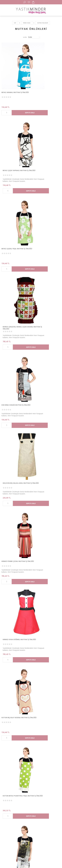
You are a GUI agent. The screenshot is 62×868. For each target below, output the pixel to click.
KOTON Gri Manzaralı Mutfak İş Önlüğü (15, 562)
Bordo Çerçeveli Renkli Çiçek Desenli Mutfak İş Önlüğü (44, 137)
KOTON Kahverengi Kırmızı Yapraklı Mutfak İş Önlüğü (13, 683)
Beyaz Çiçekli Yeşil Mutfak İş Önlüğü (13, 137)
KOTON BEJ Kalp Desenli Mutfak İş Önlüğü (16, 319)
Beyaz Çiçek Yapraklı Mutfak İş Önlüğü (44, 76)
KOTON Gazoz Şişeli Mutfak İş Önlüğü (44, 501)
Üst (15, 23)
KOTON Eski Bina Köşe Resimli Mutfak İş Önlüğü (44, 440)
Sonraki (38, 780)
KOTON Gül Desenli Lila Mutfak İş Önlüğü (16, 622)
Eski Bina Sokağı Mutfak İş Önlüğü (12, 197)
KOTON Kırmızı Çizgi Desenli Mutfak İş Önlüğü (13, 744)
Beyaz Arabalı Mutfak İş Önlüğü (15, 75)
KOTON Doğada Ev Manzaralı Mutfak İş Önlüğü (44, 379)
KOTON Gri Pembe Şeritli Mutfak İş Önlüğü (46, 562)
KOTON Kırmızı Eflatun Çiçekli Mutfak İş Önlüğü (44, 744)
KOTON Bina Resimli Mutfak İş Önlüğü (14, 379)
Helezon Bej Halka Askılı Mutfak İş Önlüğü (45, 197)
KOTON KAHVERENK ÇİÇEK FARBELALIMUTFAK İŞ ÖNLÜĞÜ (43, 683)
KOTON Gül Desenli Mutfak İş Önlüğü (44, 622)
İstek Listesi (29, 2)
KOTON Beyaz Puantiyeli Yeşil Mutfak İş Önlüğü (44, 319)
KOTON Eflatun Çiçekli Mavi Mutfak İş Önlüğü (13, 440)
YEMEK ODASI (27, 23)
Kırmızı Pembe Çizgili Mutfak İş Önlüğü (14, 258)
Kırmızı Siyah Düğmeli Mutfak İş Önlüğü (45, 258)
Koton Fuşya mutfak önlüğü (14, 500)
